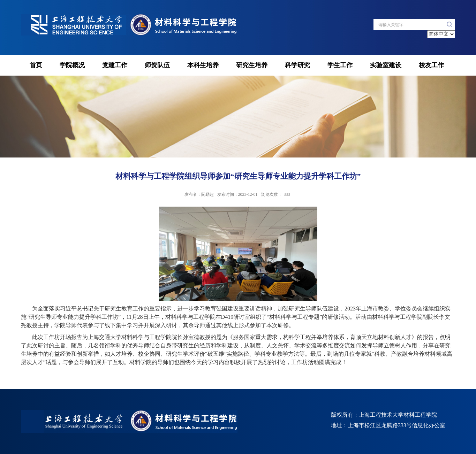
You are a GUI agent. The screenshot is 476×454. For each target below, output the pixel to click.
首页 (36, 65)
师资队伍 (157, 65)
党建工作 (115, 65)
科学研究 (297, 65)
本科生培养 (203, 65)
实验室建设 (386, 65)
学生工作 (340, 65)
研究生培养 (252, 65)
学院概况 (72, 65)
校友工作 (431, 65)
